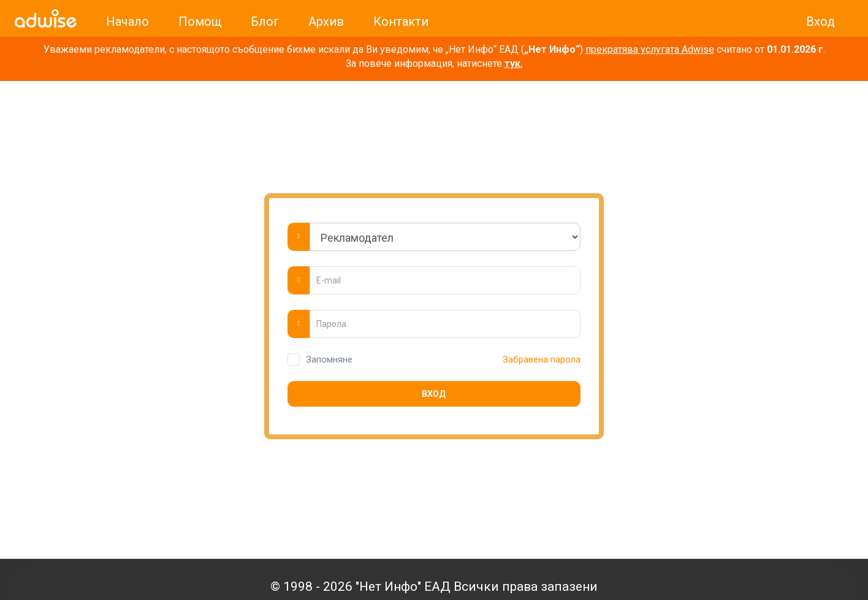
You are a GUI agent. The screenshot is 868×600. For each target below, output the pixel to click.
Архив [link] (326, 21)
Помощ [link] (200, 21)
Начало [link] (128, 21)
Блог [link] (265, 21)
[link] (46, 18)
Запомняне (329, 360)
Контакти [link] (401, 21)
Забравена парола (539, 360)
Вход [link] (820, 21)
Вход (434, 394)
